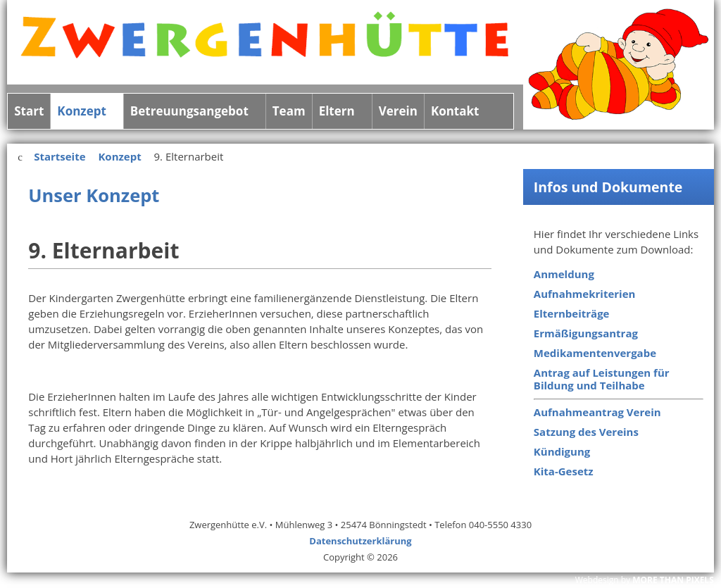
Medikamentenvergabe (595, 353)
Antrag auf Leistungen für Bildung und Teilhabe (602, 379)
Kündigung (562, 451)
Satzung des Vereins (586, 432)
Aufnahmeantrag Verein (597, 412)
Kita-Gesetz (564, 471)
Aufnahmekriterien (585, 294)
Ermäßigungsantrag (586, 333)
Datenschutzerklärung (360, 541)
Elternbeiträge (572, 313)
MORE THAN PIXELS (673, 580)
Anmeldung (564, 274)
